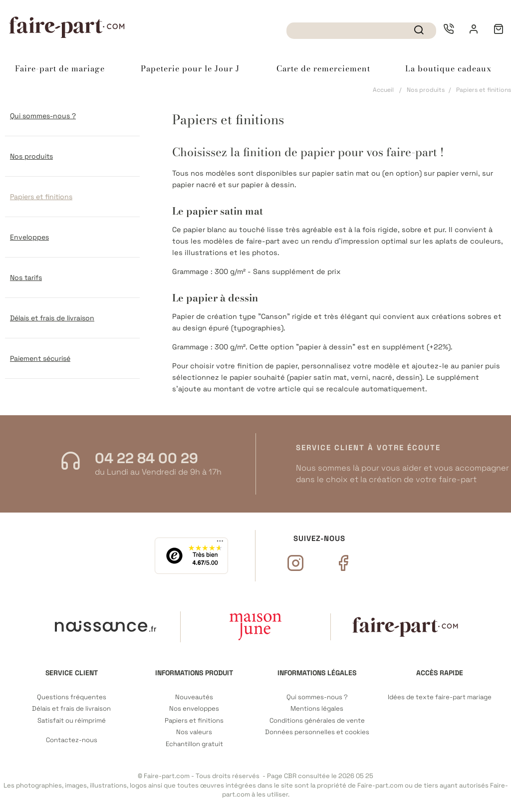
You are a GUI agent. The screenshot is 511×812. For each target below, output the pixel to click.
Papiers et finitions (41, 197)
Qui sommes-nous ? (43, 116)
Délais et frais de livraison (52, 318)
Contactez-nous (72, 740)
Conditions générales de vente (317, 721)
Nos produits (426, 90)
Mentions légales (317, 709)
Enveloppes (29, 237)
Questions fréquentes (72, 697)
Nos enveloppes (194, 709)
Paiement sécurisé (40, 358)
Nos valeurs (194, 732)
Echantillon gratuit (194, 744)
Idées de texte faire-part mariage (440, 697)
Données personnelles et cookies (317, 732)
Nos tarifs (26, 277)
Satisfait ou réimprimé (72, 721)
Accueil (383, 90)
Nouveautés (194, 697)
